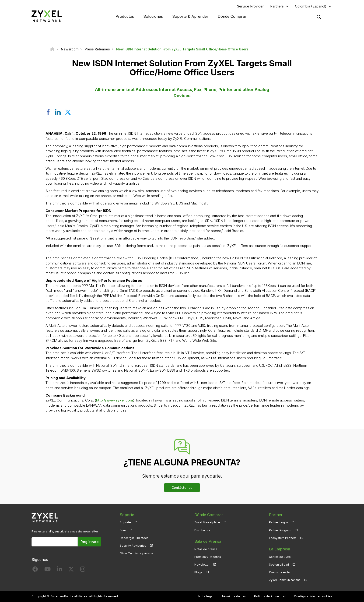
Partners (277, 6)
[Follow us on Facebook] (35, 570)
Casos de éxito (280, 572)
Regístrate (90, 542)
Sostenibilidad (279, 565)
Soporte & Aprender (190, 16)
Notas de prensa (206, 549)
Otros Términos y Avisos (136, 553)
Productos (125, 16)
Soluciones (153, 16)
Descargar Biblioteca (134, 538)
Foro (123, 530)
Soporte (125, 522)
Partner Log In (278, 522)
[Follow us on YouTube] (47, 570)
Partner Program (280, 530)
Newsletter (202, 565)
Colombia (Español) (311, 6)
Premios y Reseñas (208, 557)
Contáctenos (182, 488)
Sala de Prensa (208, 541)
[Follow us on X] (71, 570)
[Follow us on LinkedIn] (60, 570)
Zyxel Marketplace (207, 522)
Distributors (202, 530)
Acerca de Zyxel (280, 557)
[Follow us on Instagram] (83, 570)
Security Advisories (133, 546)
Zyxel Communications (285, 580)
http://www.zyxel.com (115, 400)
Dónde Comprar (232, 16)
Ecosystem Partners (283, 538)
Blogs (198, 572)
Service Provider (250, 6)
